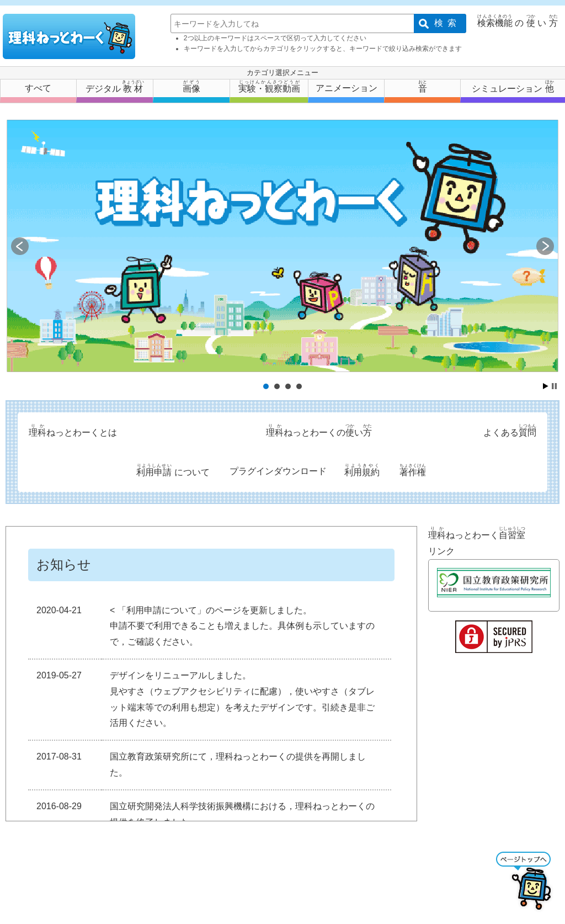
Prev (20, 246)
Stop (554, 386)
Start (546, 386)
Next (545, 246)
